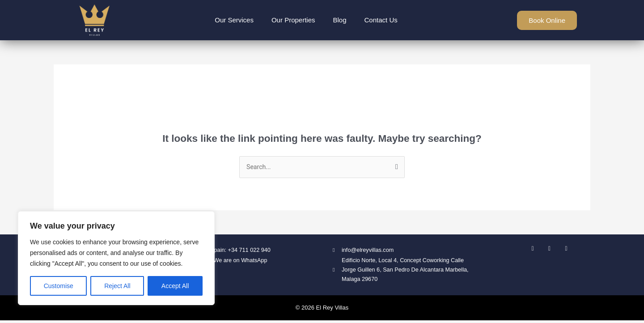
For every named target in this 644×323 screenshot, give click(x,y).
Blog (340, 20)
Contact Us (381, 20)
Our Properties (293, 20)
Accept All (175, 286)
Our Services (234, 20)
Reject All (117, 286)
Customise (59, 286)
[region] (116, 258)
